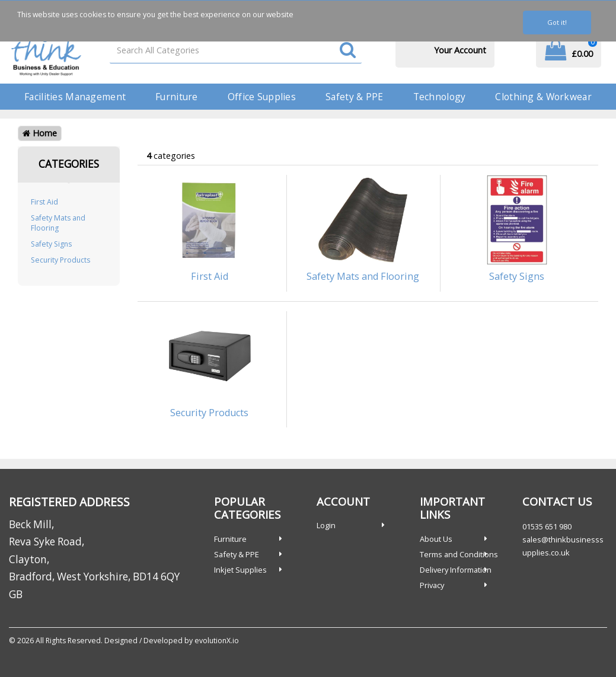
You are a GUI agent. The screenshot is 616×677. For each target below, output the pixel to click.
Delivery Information (456, 570)
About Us (436, 539)
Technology (440, 97)
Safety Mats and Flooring (58, 223)
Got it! (557, 22)
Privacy (432, 585)
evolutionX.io (217, 641)
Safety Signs (51, 244)
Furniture (177, 97)
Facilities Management (75, 97)
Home (40, 133)
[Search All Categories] (236, 50)
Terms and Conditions (459, 554)
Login (326, 525)
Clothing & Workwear (543, 97)
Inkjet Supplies (240, 570)
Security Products (60, 260)
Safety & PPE (354, 97)
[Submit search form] (348, 51)
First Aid (44, 202)
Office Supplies (262, 97)
